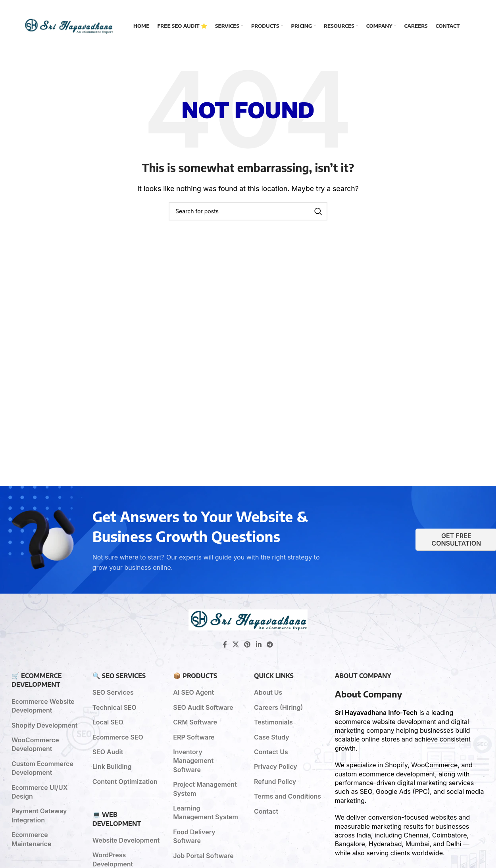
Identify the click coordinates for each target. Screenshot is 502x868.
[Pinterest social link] (247, 644)
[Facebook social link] (225, 644)
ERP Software (194, 737)
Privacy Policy (276, 766)
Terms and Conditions (288, 796)
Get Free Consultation (456, 539)
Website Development (126, 840)
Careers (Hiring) (279, 707)
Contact (266, 811)
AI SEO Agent (193, 692)
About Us (268, 692)
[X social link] (236, 644)
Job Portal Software (203, 856)
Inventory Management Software (193, 761)
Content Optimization (125, 782)
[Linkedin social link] (259, 644)
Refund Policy (275, 782)
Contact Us (271, 752)
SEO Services (113, 692)
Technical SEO (114, 707)
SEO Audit (108, 752)
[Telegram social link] (270, 644)
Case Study (272, 737)
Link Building (112, 766)
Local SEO (108, 722)
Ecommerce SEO (118, 737)
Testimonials (273, 722)
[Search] (248, 211)
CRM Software (195, 722)
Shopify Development (44, 725)
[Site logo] (68, 25)
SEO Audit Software (203, 707)
